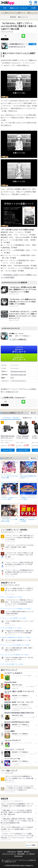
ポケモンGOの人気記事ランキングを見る (13, 664)
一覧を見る (33, 413)
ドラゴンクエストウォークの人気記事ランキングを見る (16, 609)
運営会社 (27, 852)
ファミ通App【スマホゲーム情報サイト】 (13, 13)
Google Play (19, 358)
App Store (19, 350)
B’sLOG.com (18, 856)
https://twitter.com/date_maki (18, 375)
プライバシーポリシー (9, 854)
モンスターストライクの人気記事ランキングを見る (15, 655)
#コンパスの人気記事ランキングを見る (12, 597)
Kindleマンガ (27, 418)
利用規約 (20, 852)
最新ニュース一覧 (33, 13)
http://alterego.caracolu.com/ (18, 371)
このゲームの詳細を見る (19, 339)
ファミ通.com (30, 854)
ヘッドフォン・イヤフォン (11, 418)
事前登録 (13, 17)
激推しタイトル (23, 17)
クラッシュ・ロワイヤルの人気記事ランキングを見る (16, 645)
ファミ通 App (8, 3)
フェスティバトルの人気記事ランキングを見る (14, 618)
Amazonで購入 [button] (8, 450)
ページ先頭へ (32, 845)
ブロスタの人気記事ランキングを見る (12, 628)
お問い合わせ (12, 852)
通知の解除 (21, 854)
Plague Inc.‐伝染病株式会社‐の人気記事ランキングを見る (16, 637)
